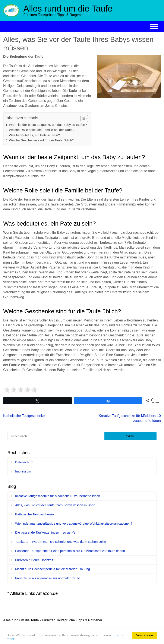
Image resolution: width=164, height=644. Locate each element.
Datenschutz (24, 462)
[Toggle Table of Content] (82, 119)
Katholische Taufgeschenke (24, 416)
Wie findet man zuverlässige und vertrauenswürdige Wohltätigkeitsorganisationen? (74, 523)
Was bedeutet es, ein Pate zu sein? (34, 135)
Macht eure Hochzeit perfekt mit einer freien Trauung (53, 569)
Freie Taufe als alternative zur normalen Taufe (48, 578)
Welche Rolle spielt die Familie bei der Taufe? (42, 130)
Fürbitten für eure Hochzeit (34, 560)
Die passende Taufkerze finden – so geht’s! (46, 532)
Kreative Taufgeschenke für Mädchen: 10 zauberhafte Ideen (58, 496)
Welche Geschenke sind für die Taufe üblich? (41, 140)
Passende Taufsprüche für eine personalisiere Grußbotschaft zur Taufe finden (70, 551)
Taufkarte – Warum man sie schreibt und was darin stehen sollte (61, 542)
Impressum (23, 471)
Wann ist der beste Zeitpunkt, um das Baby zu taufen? (48, 125)
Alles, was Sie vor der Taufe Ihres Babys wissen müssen (55, 505)
